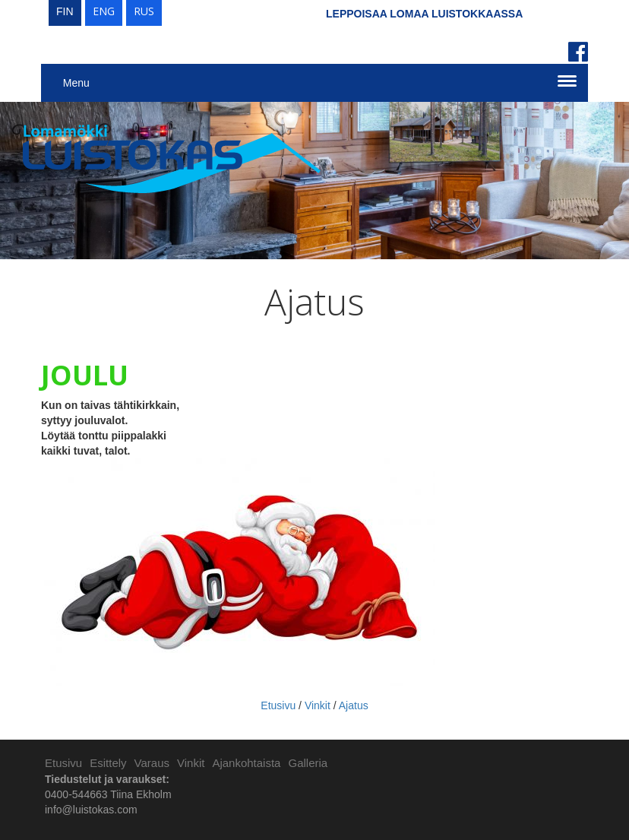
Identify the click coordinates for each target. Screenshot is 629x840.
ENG (104, 11)
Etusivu (278, 705)
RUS (144, 11)
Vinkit (318, 705)
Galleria (308, 763)
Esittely (108, 763)
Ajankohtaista (246, 763)
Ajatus (354, 705)
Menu (76, 83)
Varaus (152, 763)
